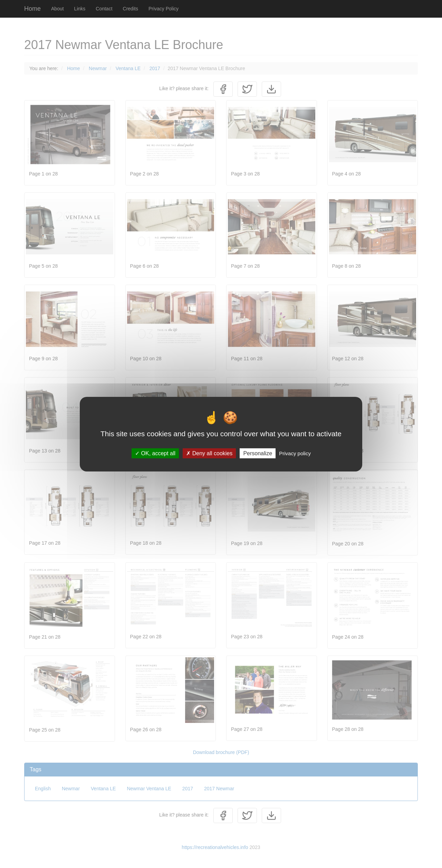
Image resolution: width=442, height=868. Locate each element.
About (57, 9)
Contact (104, 9)
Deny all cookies (209, 453)
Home (32, 9)
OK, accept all (155, 453)
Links (80, 9)
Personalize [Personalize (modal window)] (258, 453)
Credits (131, 9)
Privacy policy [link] (295, 453)
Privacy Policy (164, 9)
